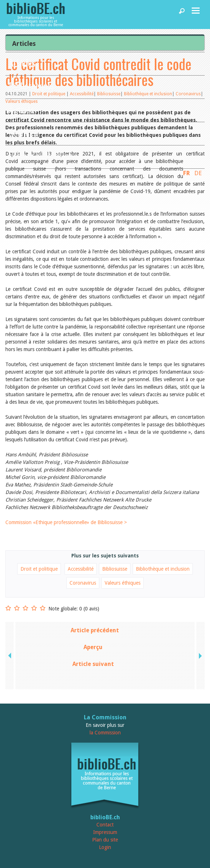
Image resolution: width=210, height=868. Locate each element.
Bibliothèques (32, 86)
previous (10, 656)
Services (23, 132)
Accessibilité (81, 569)
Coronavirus (83, 583)
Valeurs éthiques (123, 583)
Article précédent (95, 630)
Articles (22, 63)
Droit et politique (39, 569)
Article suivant (93, 664)
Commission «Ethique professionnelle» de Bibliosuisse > (66, 522)
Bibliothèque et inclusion (163, 569)
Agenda (22, 109)
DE (198, 173)
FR (187, 173)
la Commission (105, 733)
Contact (105, 825)
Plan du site (105, 840)
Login (105, 847)
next (200, 656)
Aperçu (93, 647)
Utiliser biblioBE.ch (41, 156)
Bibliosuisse (115, 569)
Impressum (105, 832)
